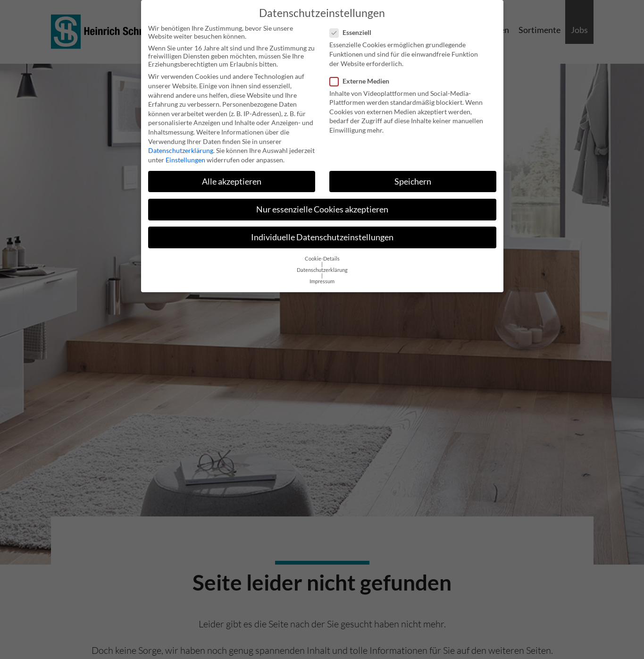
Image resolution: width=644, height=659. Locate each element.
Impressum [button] (322, 274)
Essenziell (353, 25)
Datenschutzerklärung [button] (322, 263)
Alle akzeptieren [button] (232, 174)
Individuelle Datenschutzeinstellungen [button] (322, 230)
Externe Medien (362, 74)
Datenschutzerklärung (181, 143)
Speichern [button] (413, 174)
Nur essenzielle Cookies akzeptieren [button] (322, 202)
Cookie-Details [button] (322, 252)
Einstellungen (185, 153)
